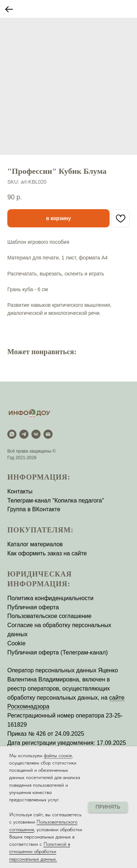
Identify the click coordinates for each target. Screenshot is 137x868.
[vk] (36, 434)
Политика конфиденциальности (50, 598)
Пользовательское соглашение (49, 616)
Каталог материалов (35, 544)
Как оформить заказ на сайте (47, 553)
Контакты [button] (20, 491)
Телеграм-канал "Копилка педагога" (56, 501)
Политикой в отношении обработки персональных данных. (40, 851)
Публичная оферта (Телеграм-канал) (58, 652)
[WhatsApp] (12, 434)
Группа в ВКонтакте (34, 509)
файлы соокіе (58, 755)
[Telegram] (24, 434)
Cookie (16, 643)
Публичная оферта (33, 607)
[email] (48, 434)
